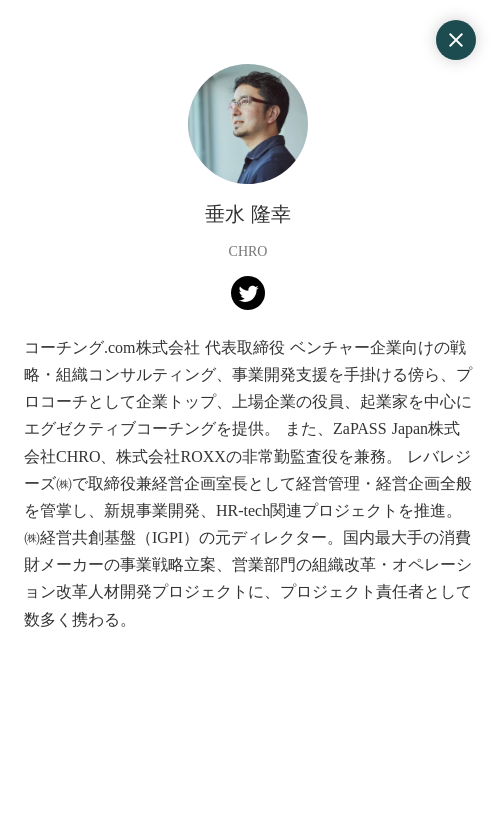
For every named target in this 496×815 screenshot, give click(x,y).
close (456, 40)
